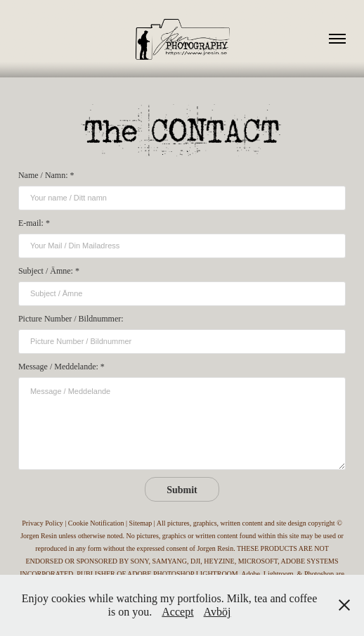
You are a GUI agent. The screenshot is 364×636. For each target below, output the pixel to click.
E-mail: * (34, 223)
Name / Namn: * (46, 175)
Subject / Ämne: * (49, 271)
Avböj (217, 612)
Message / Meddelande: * (61, 367)
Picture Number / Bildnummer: (71, 319)
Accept (177, 612)
